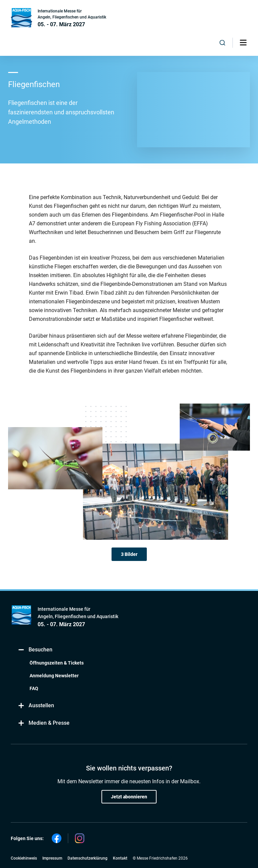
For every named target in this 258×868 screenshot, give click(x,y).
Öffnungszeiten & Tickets (57, 663)
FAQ (34, 688)
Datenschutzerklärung (88, 858)
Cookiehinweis (24, 858)
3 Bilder (129, 554)
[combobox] (222, 43)
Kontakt (120, 858)
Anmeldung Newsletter (54, 676)
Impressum (52, 858)
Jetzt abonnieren (129, 797)
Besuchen (35, 650)
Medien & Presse (44, 723)
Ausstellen (36, 706)
